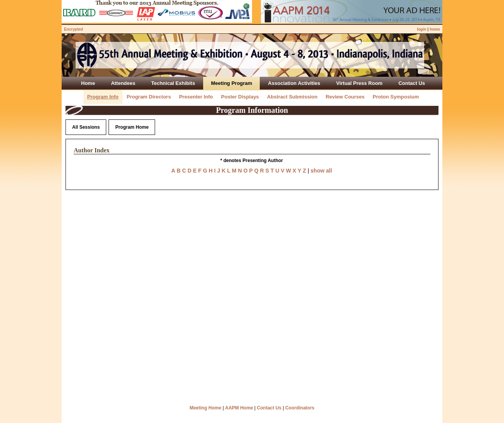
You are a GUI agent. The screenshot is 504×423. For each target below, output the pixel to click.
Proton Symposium (396, 97)
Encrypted (73, 29)
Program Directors (149, 97)
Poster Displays (240, 97)
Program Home (132, 127)
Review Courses (345, 97)
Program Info (103, 97)
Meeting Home (205, 408)
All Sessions (86, 127)
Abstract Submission (292, 97)
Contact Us (269, 408)
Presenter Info (196, 97)
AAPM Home (239, 408)
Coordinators (300, 408)
